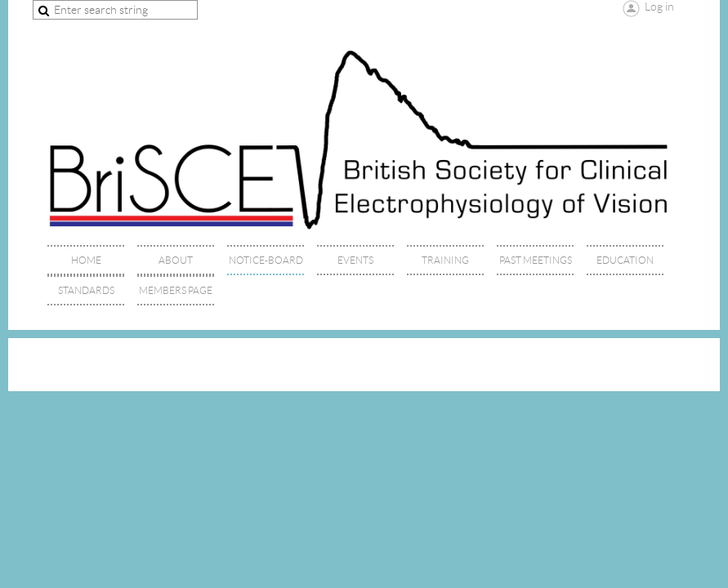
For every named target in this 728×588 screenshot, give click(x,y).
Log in (659, 7)
